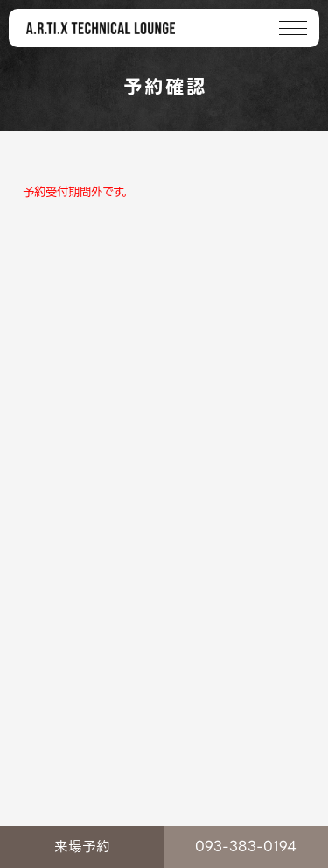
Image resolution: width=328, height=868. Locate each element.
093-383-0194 (246, 847)
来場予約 (82, 847)
